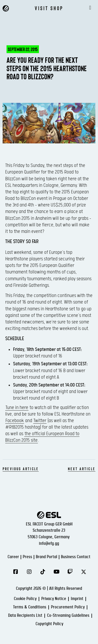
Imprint (77, 599)
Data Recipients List (25, 616)
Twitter (40, 421)
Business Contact (76, 557)
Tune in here (17, 408)
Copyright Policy (49, 624)
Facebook (15, 421)
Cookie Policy (25, 599)
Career (13, 557)
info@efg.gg (49, 544)
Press (27, 557)
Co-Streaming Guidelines (68, 616)
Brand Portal (47, 557)
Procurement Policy (68, 607)
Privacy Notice (54, 599)
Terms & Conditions (30, 607)
